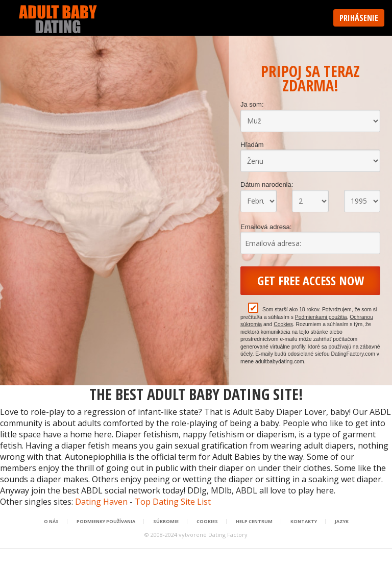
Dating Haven (101, 502)
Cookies (283, 324)
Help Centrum (254, 522)
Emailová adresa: (266, 227)
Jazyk (342, 522)
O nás (51, 522)
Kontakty (304, 522)
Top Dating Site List (173, 502)
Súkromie (166, 522)
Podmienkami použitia (321, 317)
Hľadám (252, 145)
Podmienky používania (106, 522)
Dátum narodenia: (267, 184)
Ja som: (252, 104)
